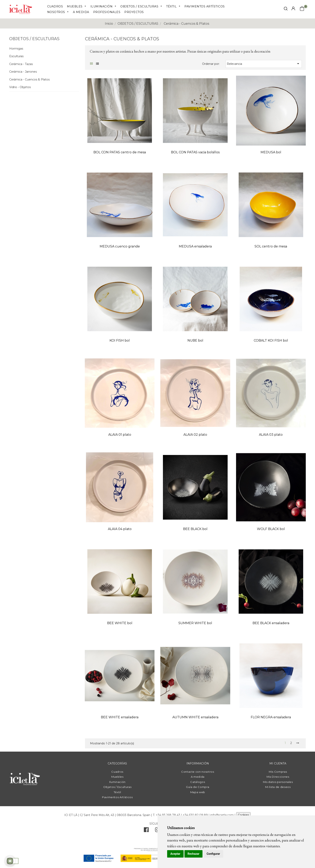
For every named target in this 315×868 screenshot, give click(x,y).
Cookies (243, 815)
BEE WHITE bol (120, 623)
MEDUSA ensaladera (195, 246)
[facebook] (146, 831)
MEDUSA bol (271, 152)
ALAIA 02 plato (195, 435)
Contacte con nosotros (198, 772)
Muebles (117, 777)
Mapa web (198, 792)
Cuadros (117, 772)
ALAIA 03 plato (271, 435)
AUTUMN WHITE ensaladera (195, 717)
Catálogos (198, 782)
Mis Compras (278, 772)
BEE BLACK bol (195, 529)
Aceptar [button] (175, 854)
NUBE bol (195, 340)
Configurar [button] (213, 854)
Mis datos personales (278, 782)
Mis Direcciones (278, 777)
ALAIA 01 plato (120, 435)
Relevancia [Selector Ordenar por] (264, 64)
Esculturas (16, 56)
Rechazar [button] (194, 854)
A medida (198, 777)
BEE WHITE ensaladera (120, 717)
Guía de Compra (198, 787)
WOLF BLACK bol (271, 529)
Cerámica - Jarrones (23, 72)
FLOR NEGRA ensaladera (271, 717)
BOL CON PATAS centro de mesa (120, 152)
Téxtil (117, 792)
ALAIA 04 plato (120, 529)
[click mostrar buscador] (286, 9)
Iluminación (117, 782)
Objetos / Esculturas (117, 787)
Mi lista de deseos (278, 787)
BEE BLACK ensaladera (271, 623)
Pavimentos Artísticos (117, 797)
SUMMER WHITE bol (195, 623)
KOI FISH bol (120, 340)
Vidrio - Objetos (20, 87)
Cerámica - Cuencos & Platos (29, 80)
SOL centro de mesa (271, 246)
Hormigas (16, 49)
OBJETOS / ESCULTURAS (34, 39)
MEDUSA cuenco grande (120, 246)
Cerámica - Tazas (21, 64)
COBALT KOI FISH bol (271, 340)
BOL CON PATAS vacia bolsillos (195, 152)
